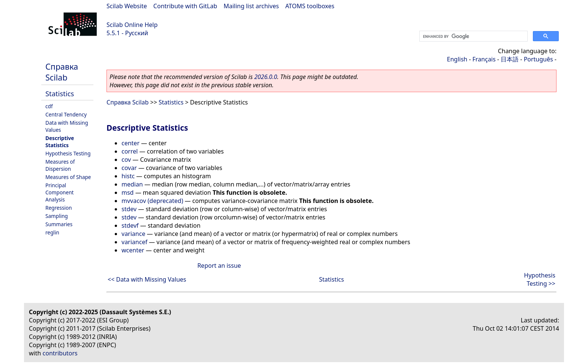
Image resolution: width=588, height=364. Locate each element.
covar (129, 168)
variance (133, 234)
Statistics (60, 93)
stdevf (130, 225)
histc (128, 176)
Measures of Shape (68, 177)
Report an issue (219, 266)
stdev (129, 209)
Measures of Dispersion (60, 165)
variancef (134, 242)
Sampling (57, 216)
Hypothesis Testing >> (540, 279)
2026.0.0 (266, 77)
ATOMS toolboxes (310, 6)
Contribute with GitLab (185, 6)
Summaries (59, 224)
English (457, 59)
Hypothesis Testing (68, 153)
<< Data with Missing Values (147, 279)
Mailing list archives (251, 6)
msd (127, 192)
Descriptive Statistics (60, 142)
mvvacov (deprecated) (152, 201)
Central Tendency (66, 114)
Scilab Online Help (132, 25)
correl (130, 151)
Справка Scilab (62, 72)
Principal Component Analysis (60, 192)
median (132, 184)
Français (484, 59)
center (130, 143)
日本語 (510, 59)
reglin (52, 232)
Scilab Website (127, 6)
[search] (473, 36)
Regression (59, 208)
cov (126, 160)
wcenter (133, 250)
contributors (60, 353)
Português (538, 59)
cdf (49, 106)
